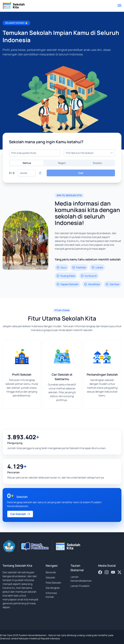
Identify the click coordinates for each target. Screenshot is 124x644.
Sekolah (50, 577)
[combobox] (35, 153)
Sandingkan (53, 588)
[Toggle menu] (119, 6)
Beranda (51, 572)
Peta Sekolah (53, 583)
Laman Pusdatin (80, 586)
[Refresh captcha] (40, 173)
